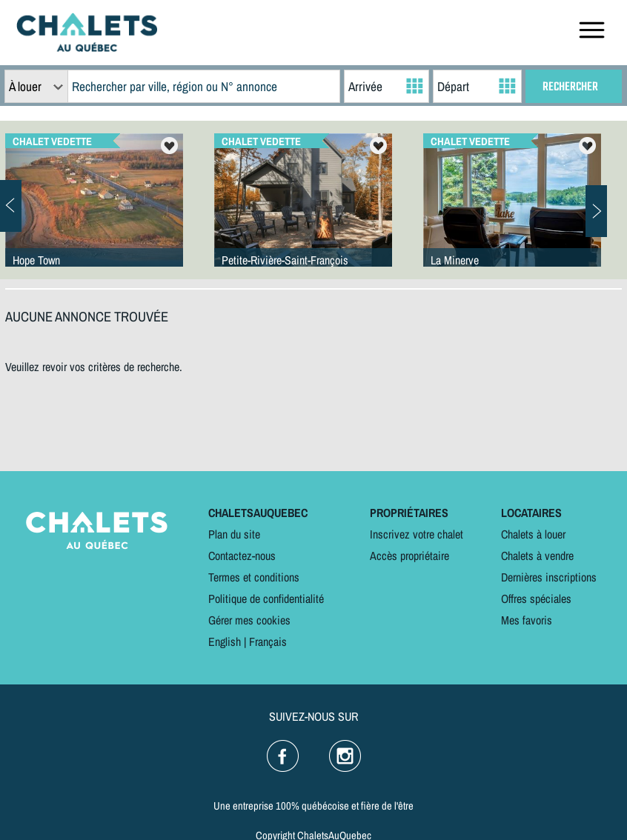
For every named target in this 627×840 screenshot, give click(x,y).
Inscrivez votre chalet (417, 534)
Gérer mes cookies (249, 620)
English (225, 641)
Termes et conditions (254, 577)
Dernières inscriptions (549, 577)
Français (268, 641)
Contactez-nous (242, 556)
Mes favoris (527, 620)
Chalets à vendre (537, 556)
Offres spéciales (536, 599)
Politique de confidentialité (266, 599)
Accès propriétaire (409, 556)
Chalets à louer (533, 534)
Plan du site (234, 534)
